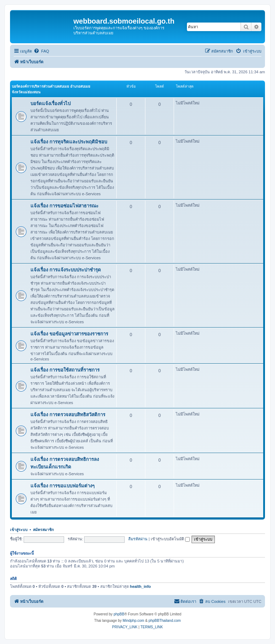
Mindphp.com (134, 621)
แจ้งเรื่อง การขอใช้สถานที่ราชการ (65, 370)
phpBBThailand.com (165, 621)
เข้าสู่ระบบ (19, 530)
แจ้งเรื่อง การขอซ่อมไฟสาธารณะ (64, 206)
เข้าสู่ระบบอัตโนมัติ (170, 539)
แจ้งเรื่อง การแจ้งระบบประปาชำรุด (66, 270)
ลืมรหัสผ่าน (138, 539)
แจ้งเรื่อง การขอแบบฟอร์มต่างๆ (62, 486)
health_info (141, 586)
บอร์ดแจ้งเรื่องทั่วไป (50, 104)
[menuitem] (41, 51)
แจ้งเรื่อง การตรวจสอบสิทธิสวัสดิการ (68, 415)
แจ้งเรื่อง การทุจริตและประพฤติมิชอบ (69, 142)
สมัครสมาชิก (43, 530)
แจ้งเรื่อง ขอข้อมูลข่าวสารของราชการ (69, 334)
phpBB (119, 614)
